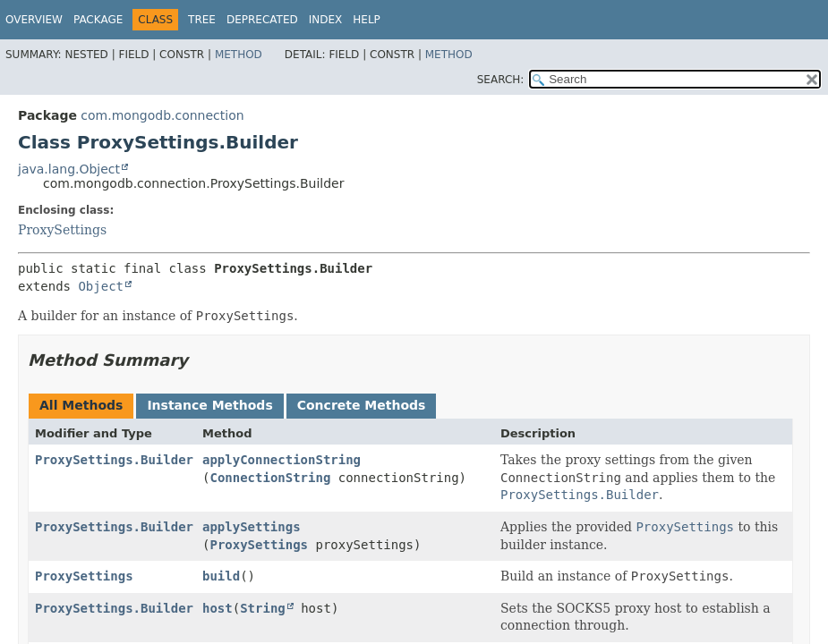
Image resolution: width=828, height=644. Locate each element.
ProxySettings (62, 230)
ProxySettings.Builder (114, 460)
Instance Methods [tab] (209, 405)
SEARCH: (501, 80)
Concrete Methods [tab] (362, 405)
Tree (202, 20)
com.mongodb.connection (162, 115)
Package (98, 20)
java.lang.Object (69, 169)
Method (239, 55)
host (218, 608)
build (221, 576)
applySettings (252, 527)
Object (101, 286)
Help (367, 20)
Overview (34, 20)
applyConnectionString (282, 460)
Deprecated (262, 20)
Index (326, 20)
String (263, 608)
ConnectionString (270, 478)
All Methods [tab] (81, 405)
